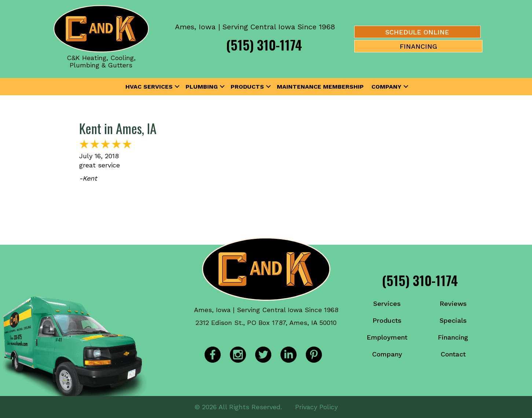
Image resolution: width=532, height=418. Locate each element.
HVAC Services (149, 87)
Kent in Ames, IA (118, 128)
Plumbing (202, 87)
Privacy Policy (316, 407)
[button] (177, 87)
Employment (387, 337)
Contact (453, 354)
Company (386, 87)
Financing (453, 337)
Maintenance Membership (320, 87)
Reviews (453, 304)
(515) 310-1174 (264, 45)
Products (247, 87)
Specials (453, 320)
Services (387, 304)
